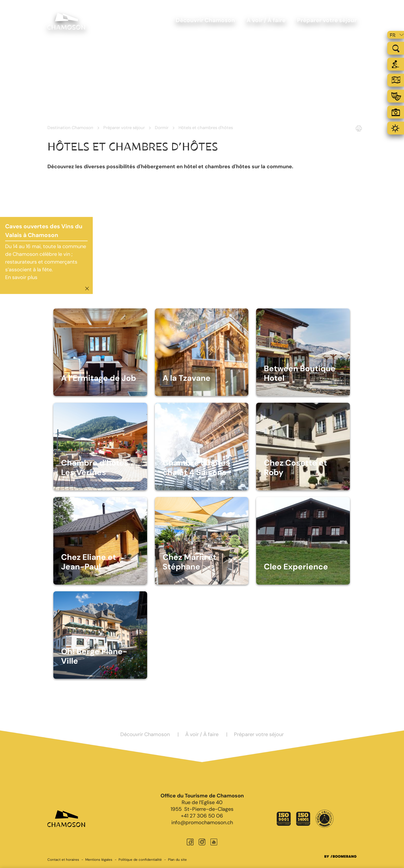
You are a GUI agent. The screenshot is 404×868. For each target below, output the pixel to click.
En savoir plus (21, 277)
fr (393, 35)
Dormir (162, 128)
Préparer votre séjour (124, 128)
